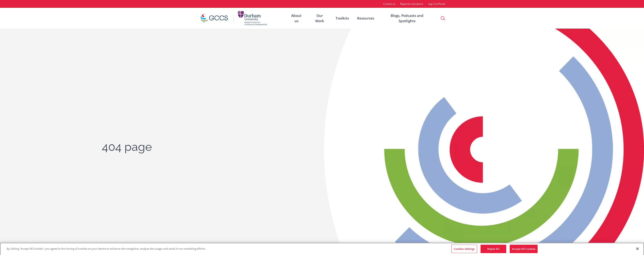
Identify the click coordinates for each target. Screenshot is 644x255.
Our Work (320, 18)
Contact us (389, 4)
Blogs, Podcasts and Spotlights (407, 18)
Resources (366, 18)
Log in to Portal (437, 4)
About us (296, 18)
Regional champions (412, 4)
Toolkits (342, 18)
